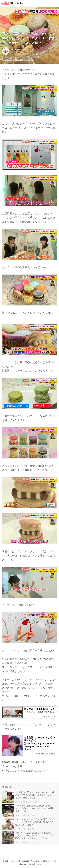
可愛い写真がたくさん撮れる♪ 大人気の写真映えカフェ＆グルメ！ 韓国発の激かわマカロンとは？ (29, 38)
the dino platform (33, 864)
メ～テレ (15, 52)
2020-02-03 (16, 50)
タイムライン (29, 52)
